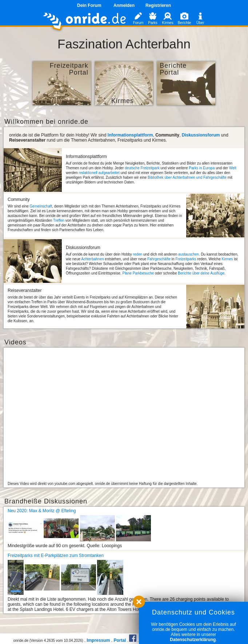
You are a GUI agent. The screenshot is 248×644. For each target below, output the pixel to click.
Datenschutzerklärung (193, 640)
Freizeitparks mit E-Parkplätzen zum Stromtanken (56, 556)
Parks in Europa (202, 168)
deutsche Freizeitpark (142, 168)
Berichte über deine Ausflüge (201, 273)
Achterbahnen (92, 259)
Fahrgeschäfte (159, 259)
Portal (120, 640)
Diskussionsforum (201, 135)
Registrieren (158, 5)
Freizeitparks (186, 259)
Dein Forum (89, 5)
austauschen (189, 254)
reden (138, 254)
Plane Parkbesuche (138, 273)
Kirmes (227, 259)
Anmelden (124, 5)
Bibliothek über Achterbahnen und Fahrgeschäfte (187, 177)
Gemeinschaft (41, 206)
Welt (233, 168)
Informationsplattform (130, 135)
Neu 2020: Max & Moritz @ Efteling (42, 511)
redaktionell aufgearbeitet (99, 173)
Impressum (98, 640)
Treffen (59, 220)
